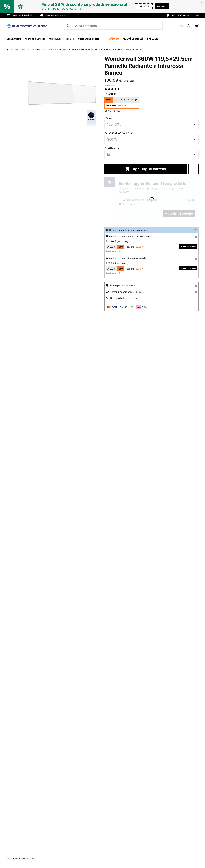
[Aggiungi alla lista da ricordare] (193, 169)
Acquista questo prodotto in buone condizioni (133, 258)
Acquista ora (159, 6)
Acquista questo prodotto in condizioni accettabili (135, 236)
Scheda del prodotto (112, 85)
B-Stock (179, 39)
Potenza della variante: (119, 133)
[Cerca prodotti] (113, 26)
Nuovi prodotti (160, 39)
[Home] (10, 50)
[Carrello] (196, 26)
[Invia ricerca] (67, 26)
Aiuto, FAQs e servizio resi (185, 15)
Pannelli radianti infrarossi (66, 50)
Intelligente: (112, 148)
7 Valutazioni (111, 94)
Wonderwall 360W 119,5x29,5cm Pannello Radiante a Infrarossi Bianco (120, 50)
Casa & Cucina (22, 50)
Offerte (141, 39)
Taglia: (108, 118)
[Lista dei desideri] (189, 26)
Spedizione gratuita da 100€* (60, 15)
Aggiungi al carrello (146, 169)
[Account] (181, 26)
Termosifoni (41, 50)
